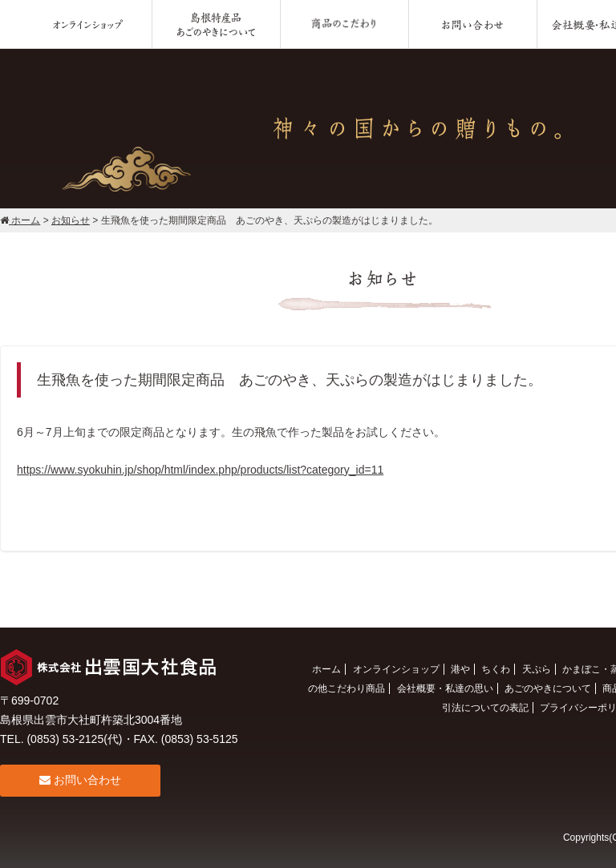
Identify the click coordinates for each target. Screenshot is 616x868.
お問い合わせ (80, 780)
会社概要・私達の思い (445, 688)
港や (460, 669)
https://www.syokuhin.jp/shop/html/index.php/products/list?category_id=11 (200, 470)
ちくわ (496, 669)
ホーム (326, 669)
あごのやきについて (548, 688)
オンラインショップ (396, 669)
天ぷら (537, 669)
